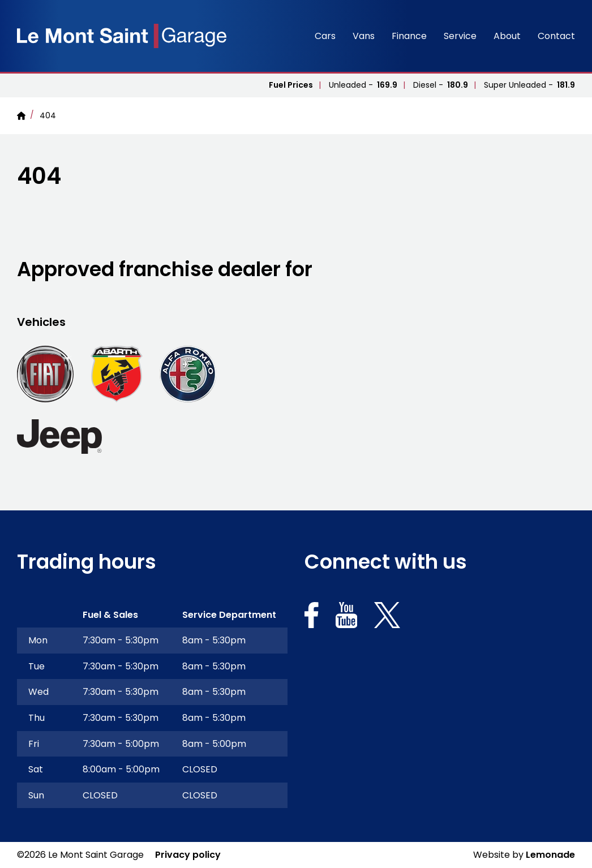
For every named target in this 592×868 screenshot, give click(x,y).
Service (460, 36)
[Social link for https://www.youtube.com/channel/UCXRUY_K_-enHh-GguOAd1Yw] (346, 617)
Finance (409, 36)
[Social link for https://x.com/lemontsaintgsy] (387, 617)
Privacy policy (188, 855)
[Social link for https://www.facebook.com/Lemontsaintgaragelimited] (312, 617)
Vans (364, 36)
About (507, 36)
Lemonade (550, 855)
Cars (325, 36)
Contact (556, 36)
